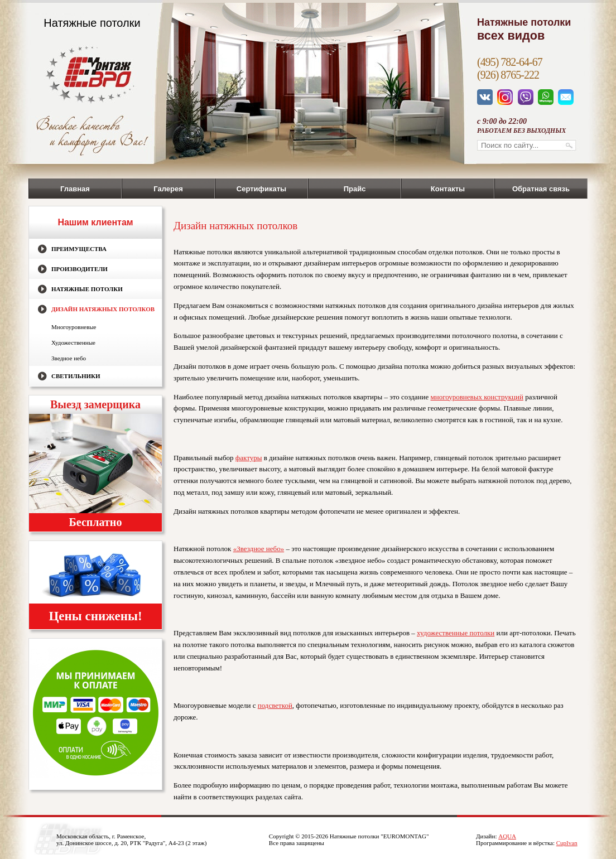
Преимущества (79, 249)
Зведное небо (69, 358)
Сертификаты (261, 189)
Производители (80, 269)
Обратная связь (541, 189)
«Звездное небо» (259, 549)
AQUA (507, 836)
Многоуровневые (74, 327)
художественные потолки (456, 633)
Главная (75, 189)
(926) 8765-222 (508, 75)
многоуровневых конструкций (477, 397)
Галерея (168, 189)
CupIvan (567, 843)
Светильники (76, 376)
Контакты (448, 189)
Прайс (355, 189)
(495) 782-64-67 (510, 62)
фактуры (249, 458)
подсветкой (275, 705)
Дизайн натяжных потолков (103, 309)
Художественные (73, 342)
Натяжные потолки (87, 289)
